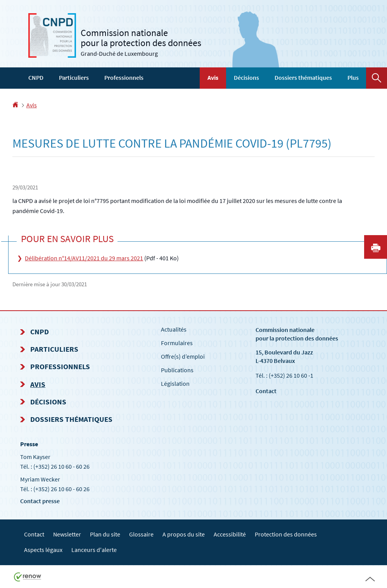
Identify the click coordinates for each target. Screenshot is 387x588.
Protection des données (286, 534)
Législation (175, 383)
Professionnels (124, 77)
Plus (353, 77)
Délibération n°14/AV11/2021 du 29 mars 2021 (84, 258)
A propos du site (184, 534)
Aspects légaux (43, 550)
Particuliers (74, 77)
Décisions (246, 77)
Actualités (174, 329)
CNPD (36, 77)
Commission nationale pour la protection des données (297, 334)
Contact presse (40, 501)
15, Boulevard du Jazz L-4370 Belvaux (284, 356)
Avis (213, 77)
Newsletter (67, 534)
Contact (266, 391)
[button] (377, 78)
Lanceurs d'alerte (94, 550)
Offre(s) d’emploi (183, 356)
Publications (177, 370)
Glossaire (141, 534)
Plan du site (105, 534)
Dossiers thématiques (303, 77)
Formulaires (177, 343)
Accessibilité (230, 534)
